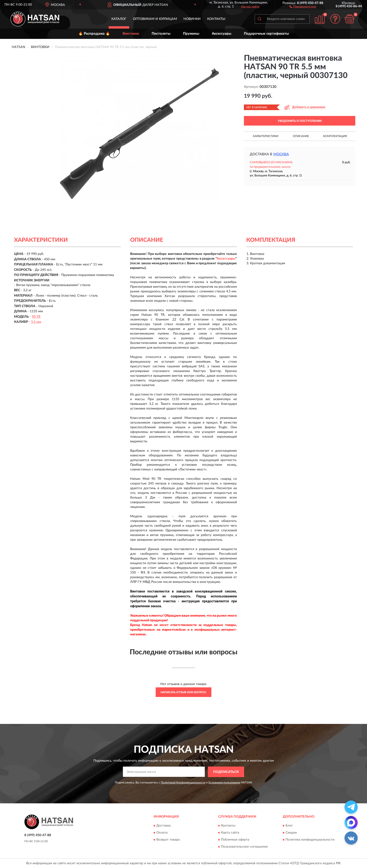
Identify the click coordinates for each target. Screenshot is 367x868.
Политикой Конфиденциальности (183, 782)
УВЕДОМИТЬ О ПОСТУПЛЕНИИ (300, 121)
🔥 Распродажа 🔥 (94, 34)
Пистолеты (161, 34)
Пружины (191, 34)
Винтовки (131, 34)
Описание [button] (301, 136)
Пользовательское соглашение (244, 847)
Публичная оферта (235, 840)
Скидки (291, 833)
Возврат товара (168, 840)
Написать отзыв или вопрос (183, 692)
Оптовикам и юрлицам (155, 19)
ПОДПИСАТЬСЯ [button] (226, 772)
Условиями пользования (224, 782)
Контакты (216, 19)
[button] (303, 6)
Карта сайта (230, 833)
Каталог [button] (119, 19)
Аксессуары (222, 34)
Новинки (192, 19)
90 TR (36, 317)
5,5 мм (36, 322)
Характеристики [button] (266, 136)
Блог (289, 826)
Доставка (163, 826)
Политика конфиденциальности (310, 840)
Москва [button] (281, 154)
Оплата (162, 833)
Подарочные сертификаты (266, 34)
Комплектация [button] (335, 136)
